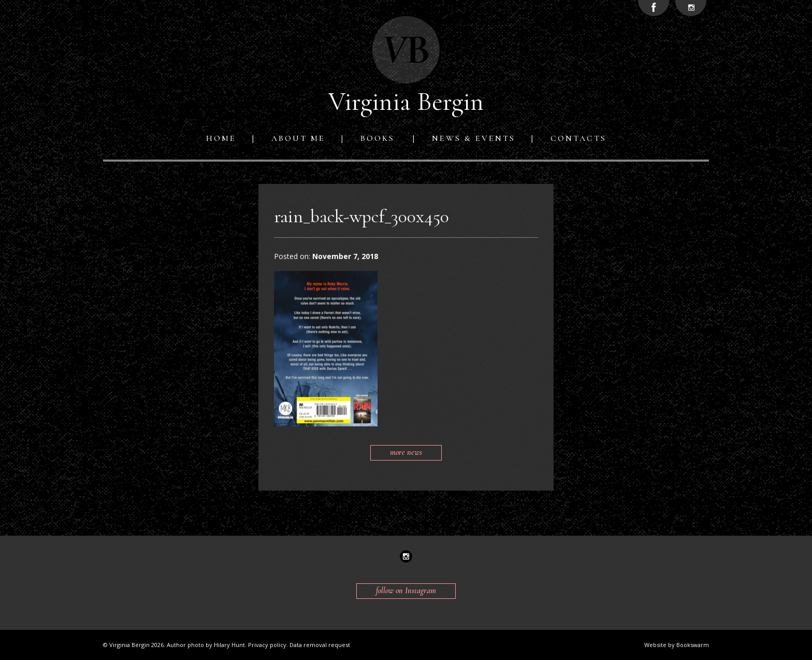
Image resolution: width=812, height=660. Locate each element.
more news (406, 452)
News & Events (474, 138)
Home (221, 138)
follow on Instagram (406, 591)
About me (298, 138)
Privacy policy (267, 645)
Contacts (578, 138)
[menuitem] (223, 138)
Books (378, 138)
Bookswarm (693, 645)
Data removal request (320, 645)
